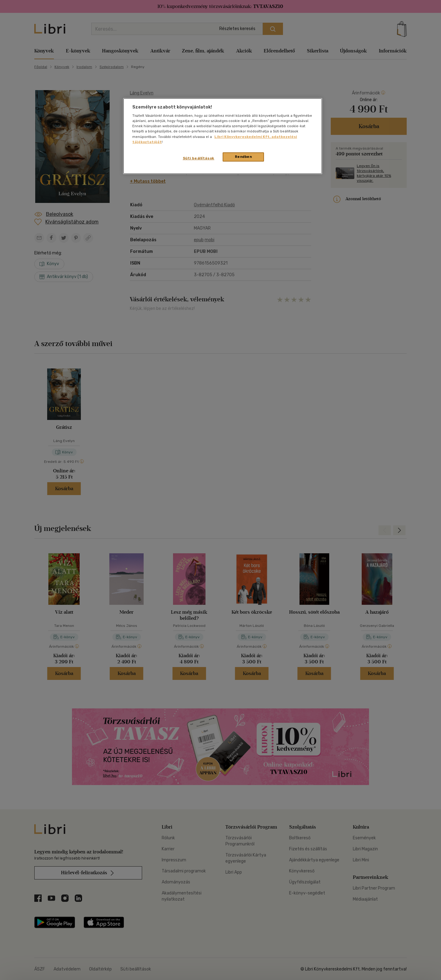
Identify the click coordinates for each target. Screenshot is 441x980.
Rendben (243, 157)
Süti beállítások (199, 158)
